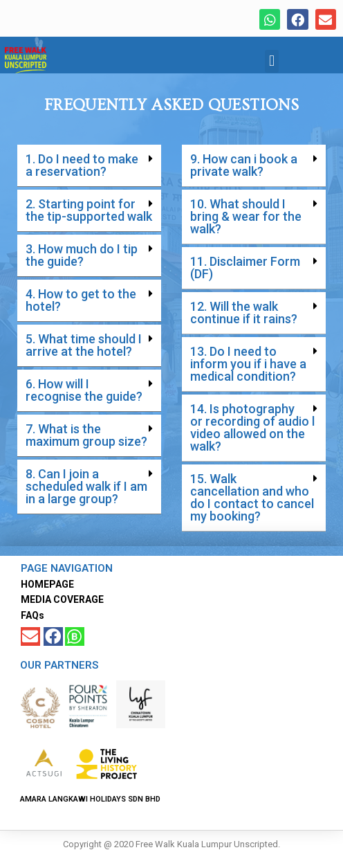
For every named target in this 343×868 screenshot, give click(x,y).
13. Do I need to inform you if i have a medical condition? (248, 364)
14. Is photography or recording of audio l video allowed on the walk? (252, 427)
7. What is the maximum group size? (86, 435)
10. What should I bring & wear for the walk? (246, 216)
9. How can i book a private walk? (244, 165)
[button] (271, 61)
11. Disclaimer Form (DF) (245, 268)
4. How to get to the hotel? (81, 300)
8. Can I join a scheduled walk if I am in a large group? (86, 486)
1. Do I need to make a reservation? (82, 165)
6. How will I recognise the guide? (84, 390)
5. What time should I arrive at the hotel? (84, 345)
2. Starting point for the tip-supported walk (89, 210)
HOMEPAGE (47, 584)
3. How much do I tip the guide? (82, 255)
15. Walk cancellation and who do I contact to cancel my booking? (252, 497)
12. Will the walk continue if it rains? (244, 313)
